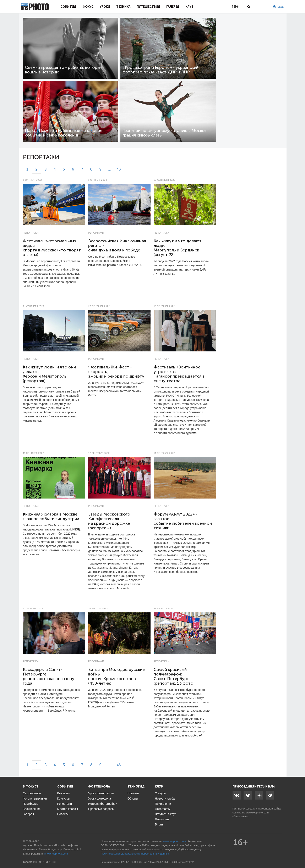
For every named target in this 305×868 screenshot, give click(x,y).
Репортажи (31, 233)
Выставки (64, 793)
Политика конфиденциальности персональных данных (135, 854)
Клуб (189, 7)
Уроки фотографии (101, 793)
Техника (123, 7)
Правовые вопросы (101, 809)
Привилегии (163, 804)
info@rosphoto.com (56, 854)
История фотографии (103, 804)
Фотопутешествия (35, 799)
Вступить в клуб (166, 814)
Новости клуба (165, 799)
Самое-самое (32, 793)
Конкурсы (64, 799)
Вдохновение (32, 809)
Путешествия (148, 7)
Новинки (133, 793)
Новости (63, 814)
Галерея (173, 7)
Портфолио (31, 804)
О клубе (160, 793)
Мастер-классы (68, 809)
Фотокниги (162, 819)
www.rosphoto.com (257, 813)
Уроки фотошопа (100, 799)
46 (119, 169)
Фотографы (163, 809)
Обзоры (133, 799)
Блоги (159, 824)
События (68, 7)
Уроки (105, 7)
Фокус (88, 7)
